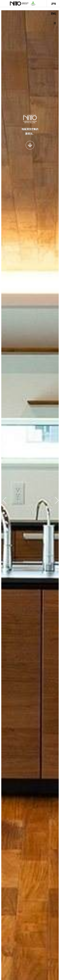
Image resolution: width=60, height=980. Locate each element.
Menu (55, 23)
